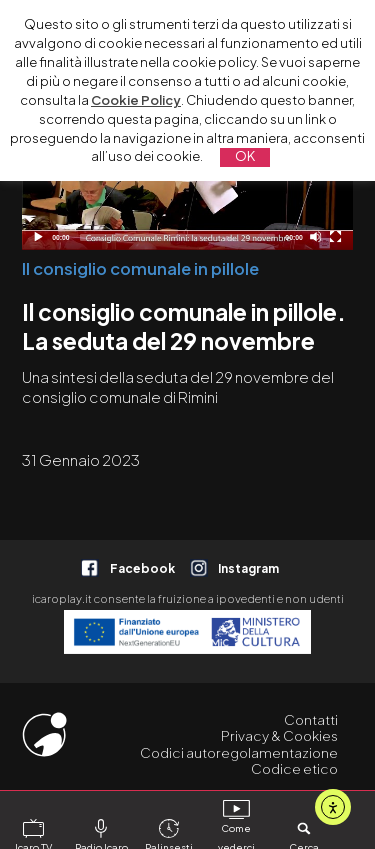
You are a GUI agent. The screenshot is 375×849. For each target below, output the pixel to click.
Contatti (311, 719)
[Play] (37, 236)
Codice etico (294, 768)
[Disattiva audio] (315, 236)
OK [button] (245, 156)
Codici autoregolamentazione (239, 752)
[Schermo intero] (335, 236)
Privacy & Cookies (279, 735)
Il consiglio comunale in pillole (140, 268)
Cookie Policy (136, 100)
